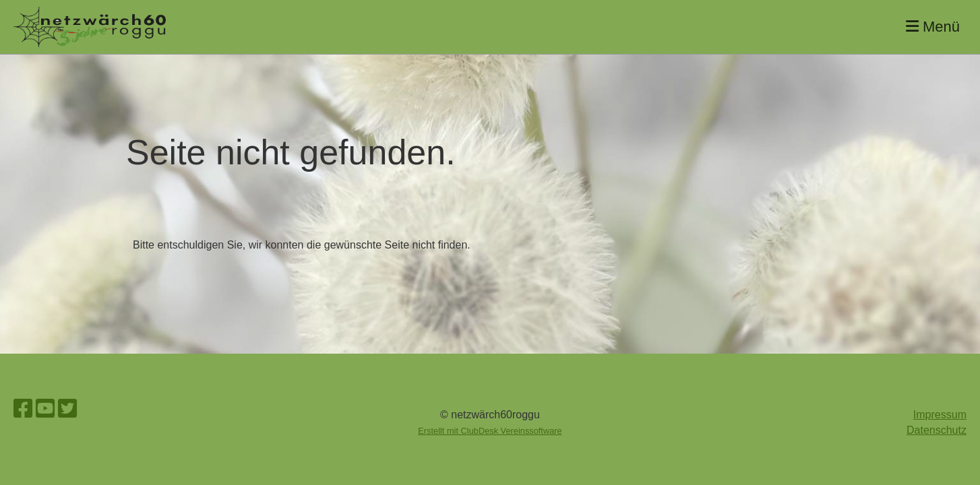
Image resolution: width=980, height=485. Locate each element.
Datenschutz (937, 430)
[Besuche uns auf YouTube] (45, 409)
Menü (933, 27)
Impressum (940, 415)
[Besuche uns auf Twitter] (67, 409)
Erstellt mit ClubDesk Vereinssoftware (490, 431)
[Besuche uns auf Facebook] (23, 409)
